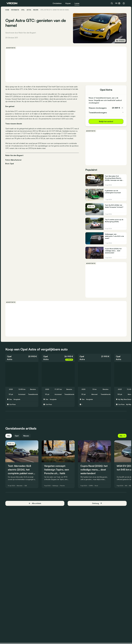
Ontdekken (57, 3)
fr (118, 3)
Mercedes (21, 488)
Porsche (64, 488)
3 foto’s (119, 41)
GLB (27, 488)
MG (127, 488)
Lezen (77, 3)
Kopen (68, 3)
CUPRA (92, 488)
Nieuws (27, 438)
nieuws (37, 10)
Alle (10, 438)
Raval (98, 488)
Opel (24, 10)
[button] (23, 360)
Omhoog (97, 506)
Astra (30, 10)
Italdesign (57, 488)
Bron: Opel (11, 171)
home (9, 10)
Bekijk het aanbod (105, 121)
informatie (16, 10)
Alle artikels (36, 506)
